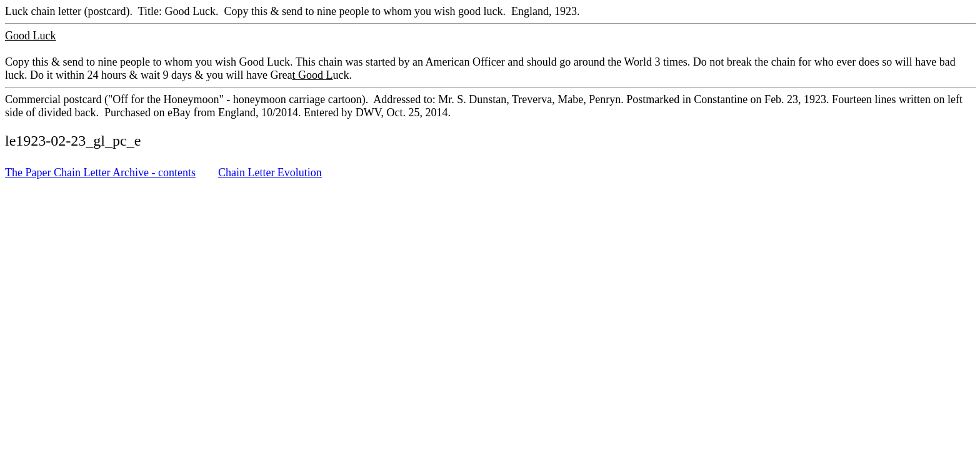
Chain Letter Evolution (270, 172)
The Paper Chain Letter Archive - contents (100, 172)
